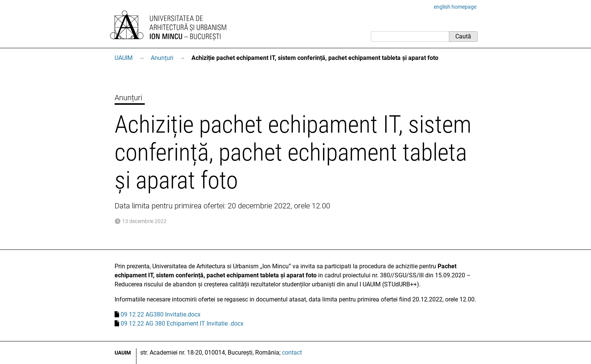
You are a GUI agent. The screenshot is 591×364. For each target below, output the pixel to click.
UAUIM (124, 58)
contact (292, 353)
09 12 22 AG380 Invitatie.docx (161, 314)
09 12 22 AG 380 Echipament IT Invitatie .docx (182, 323)
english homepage (455, 7)
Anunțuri (162, 58)
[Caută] (410, 37)
